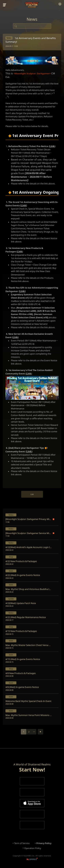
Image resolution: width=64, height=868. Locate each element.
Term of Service (22, 843)
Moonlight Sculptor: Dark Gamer (32, 5)
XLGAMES (32, 859)
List (32, 494)
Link (24, 205)
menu (5, 5)
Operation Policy (33, 848)
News (32, 19)
